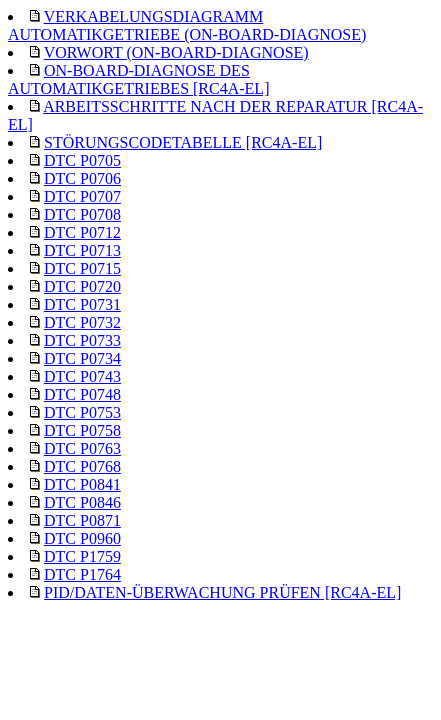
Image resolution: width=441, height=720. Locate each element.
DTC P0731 (82, 304)
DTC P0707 (82, 196)
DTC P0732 (82, 322)
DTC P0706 (82, 178)
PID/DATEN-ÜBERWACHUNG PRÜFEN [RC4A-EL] (222, 592)
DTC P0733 (82, 340)
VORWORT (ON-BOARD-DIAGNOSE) (176, 52)
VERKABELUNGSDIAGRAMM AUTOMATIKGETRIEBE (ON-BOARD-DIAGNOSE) (187, 25)
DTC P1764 (82, 574)
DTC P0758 (82, 430)
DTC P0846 (82, 502)
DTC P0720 (82, 286)
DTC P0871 (82, 520)
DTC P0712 (82, 232)
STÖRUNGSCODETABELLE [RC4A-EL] (183, 142)
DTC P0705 (82, 160)
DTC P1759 (82, 556)
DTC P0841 (82, 484)
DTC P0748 (82, 394)
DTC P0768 (82, 466)
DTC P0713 (82, 250)
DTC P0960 (82, 538)
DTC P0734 (82, 358)
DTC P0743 (82, 376)
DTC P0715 (82, 268)
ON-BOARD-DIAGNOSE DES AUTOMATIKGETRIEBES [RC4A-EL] (138, 79)
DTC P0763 (82, 448)
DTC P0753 (82, 412)
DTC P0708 (82, 214)
